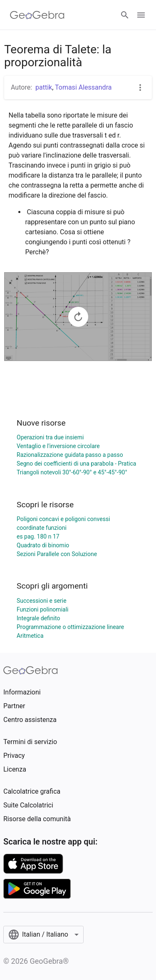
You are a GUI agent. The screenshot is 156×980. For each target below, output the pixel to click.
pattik (44, 87)
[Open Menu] (141, 15)
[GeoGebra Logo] (37, 15)
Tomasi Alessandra (83, 87)
